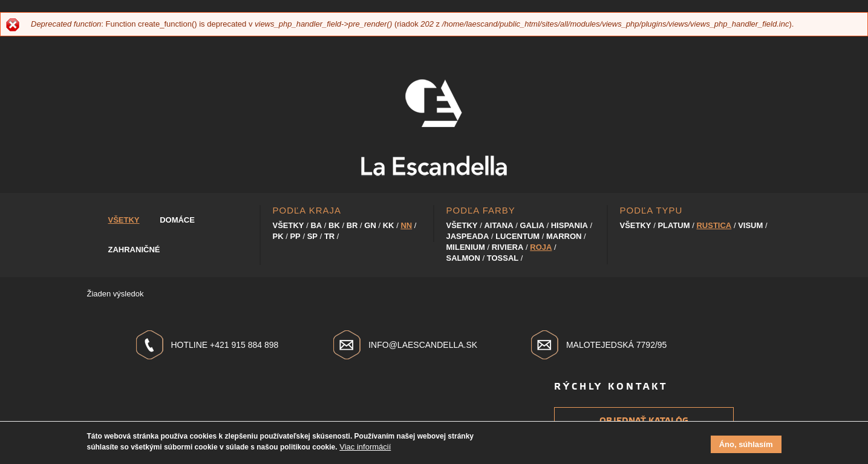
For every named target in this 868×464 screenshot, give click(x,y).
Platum (674, 225)
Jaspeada (468, 236)
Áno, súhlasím (746, 447)
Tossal (503, 258)
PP (295, 236)
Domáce (177, 220)
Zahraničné (134, 250)
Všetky (124, 220)
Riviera (508, 247)
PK (278, 236)
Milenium (466, 247)
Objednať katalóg (644, 421)
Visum (750, 225)
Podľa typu (651, 210)
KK (389, 225)
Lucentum (517, 236)
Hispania (569, 225)
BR (352, 225)
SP (312, 236)
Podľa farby (481, 210)
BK (334, 225)
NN (406, 225)
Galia (532, 225)
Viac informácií (365, 449)
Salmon (463, 258)
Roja (541, 247)
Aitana (498, 225)
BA (316, 225)
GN (370, 225)
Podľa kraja (307, 210)
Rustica (714, 225)
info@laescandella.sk (423, 345)
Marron (564, 236)
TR (329, 236)
